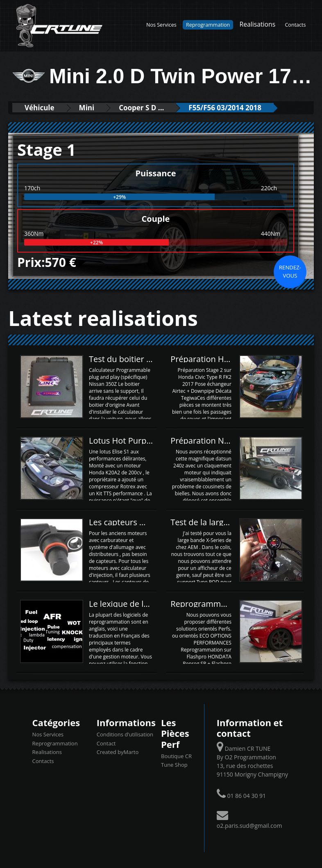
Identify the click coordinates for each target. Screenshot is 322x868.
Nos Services (161, 25)
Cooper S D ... (141, 108)
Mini (87, 108)
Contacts (295, 25)
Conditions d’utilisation (125, 734)
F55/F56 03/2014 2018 (225, 108)
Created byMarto (118, 752)
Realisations (258, 24)
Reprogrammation (208, 25)
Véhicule (40, 108)
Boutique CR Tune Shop (176, 761)
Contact (106, 743)
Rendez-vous (290, 271)
